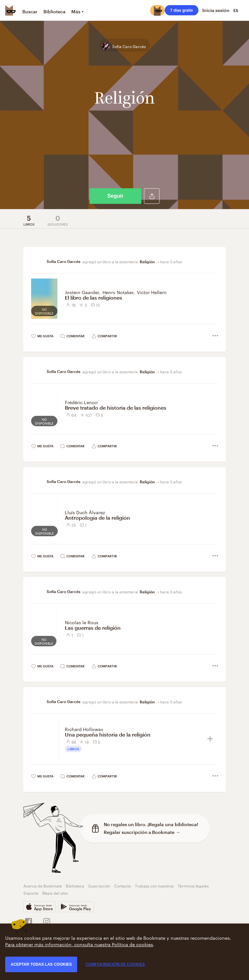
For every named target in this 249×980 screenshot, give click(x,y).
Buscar (30, 12)
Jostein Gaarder (82, 292)
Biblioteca (54, 12)
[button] (152, 196)
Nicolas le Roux (82, 622)
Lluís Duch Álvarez (85, 512)
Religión (148, 262)
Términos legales (193, 885)
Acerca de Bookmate (43, 885)
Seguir (115, 196)
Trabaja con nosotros (154, 885)
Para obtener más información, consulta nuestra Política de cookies (79, 944)
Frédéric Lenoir (81, 402)
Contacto (123, 885)
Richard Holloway (84, 729)
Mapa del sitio (55, 893)
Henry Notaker (118, 292)
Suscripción (99, 885)
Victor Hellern (152, 292)
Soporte (31, 893)
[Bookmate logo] (10, 10)
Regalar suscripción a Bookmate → (142, 832)
